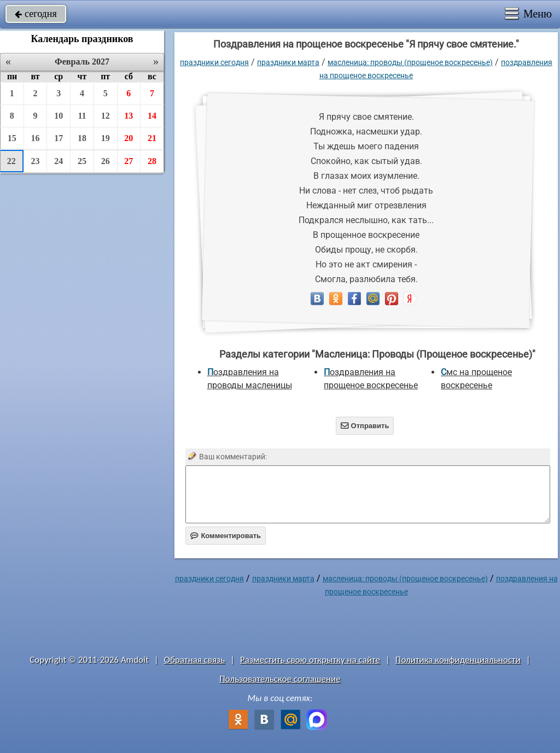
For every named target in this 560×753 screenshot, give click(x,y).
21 (152, 138)
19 (106, 138)
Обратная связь (195, 660)
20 (129, 138)
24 (59, 161)
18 (82, 138)
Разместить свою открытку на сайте (310, 660)
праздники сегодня (214, 62)
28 (152, 161)
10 (59, 116)
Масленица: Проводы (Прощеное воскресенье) (410, 62)
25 (82, 161)
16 (36, 138)
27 (129, 161)
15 (12, 138)
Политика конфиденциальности (458, 660)
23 (36, 161)
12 (106, 116)
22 (11, 161)
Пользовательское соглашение (280, 679)
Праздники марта (288, 62)
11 (82, 116)
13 (129, 116)
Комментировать (226, 536)
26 (106, 161)
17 (59, 138)
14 (152, 116)
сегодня (36, 14)
